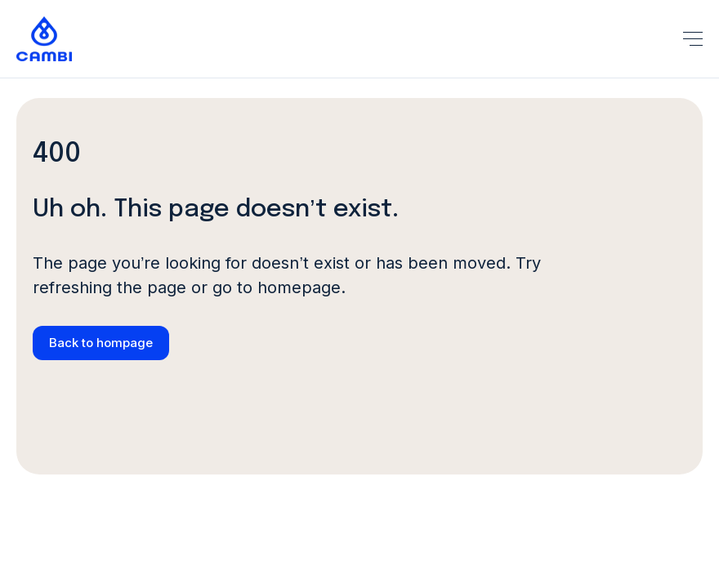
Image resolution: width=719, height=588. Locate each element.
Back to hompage (101, 343)
